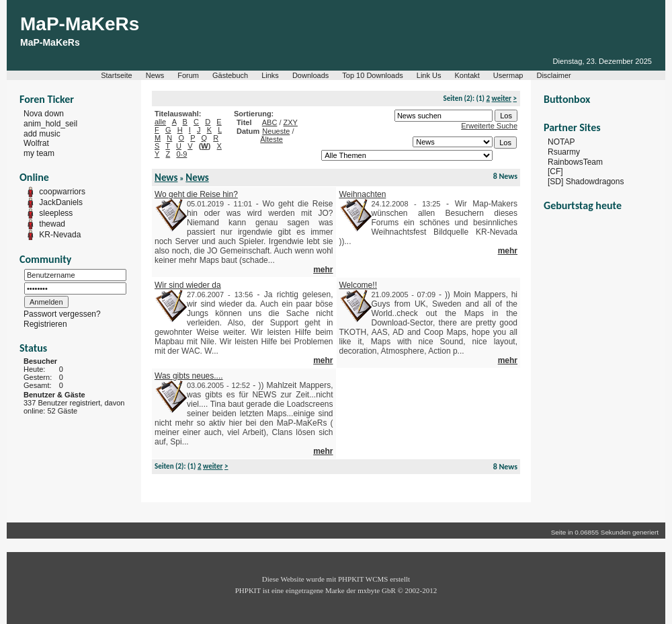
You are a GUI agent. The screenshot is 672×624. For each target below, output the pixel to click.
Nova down (44, 114)
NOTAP (561, 142)
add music (42, 133)
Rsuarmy (564, 152)
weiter (502, 99)
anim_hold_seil (50, 124)
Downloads (310, 75)
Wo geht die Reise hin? (196, 194)
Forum (188, 75)
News (155, 75)
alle (160, 122)
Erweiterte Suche (489, 126)
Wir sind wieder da (188, 285)
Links (270, 75)
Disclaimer (553, 75)
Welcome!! (358, 285)
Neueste (276, 131)
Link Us (429, 75)
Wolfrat (36, 143)
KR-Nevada (60, 235)
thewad (52, 224)
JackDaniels (61, 202)
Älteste (271, 139)
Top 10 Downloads (373, 75)
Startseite (116, 75)
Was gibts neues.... (189, 376)
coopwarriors (62, 192)
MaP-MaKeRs (80, 24)
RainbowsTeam (575, 161)
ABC (270, 122)
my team (39, 153)
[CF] (555, 171)
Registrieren (45, 324)
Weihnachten (363, 194)
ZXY (291, 122)
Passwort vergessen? (62, 314)
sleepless (56, 213)
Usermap (508, 75)
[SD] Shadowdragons (586, 182)
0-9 (181, 154)
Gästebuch (230, 75)
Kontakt (467, 75)
